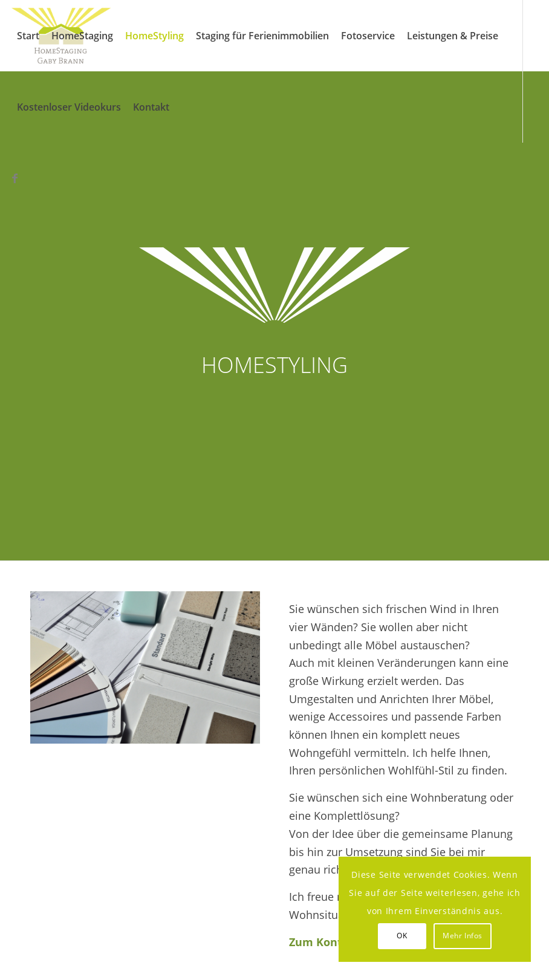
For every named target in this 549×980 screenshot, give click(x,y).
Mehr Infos (463, 936)
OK (402, 936)
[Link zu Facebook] (15, 178)
